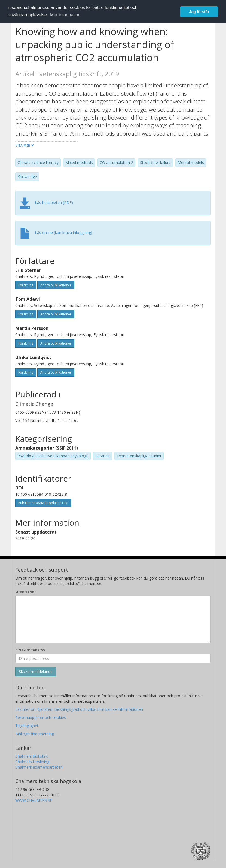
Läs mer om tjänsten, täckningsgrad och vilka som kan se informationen (79, 709)
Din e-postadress (30, 650)
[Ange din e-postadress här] (113, 658)
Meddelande (26, 592)
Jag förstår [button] (199, 12)
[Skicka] (36, 672)
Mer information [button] (65, 15)
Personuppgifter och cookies (41, 718)
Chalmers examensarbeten (39, 767)
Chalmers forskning (32, 762)
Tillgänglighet (27, 726)
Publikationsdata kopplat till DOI (43, 503)
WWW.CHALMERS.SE (34, 800)
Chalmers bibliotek (31, 756)
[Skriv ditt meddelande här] (113, 619)
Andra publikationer (56, 285)
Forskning (26, 285)
